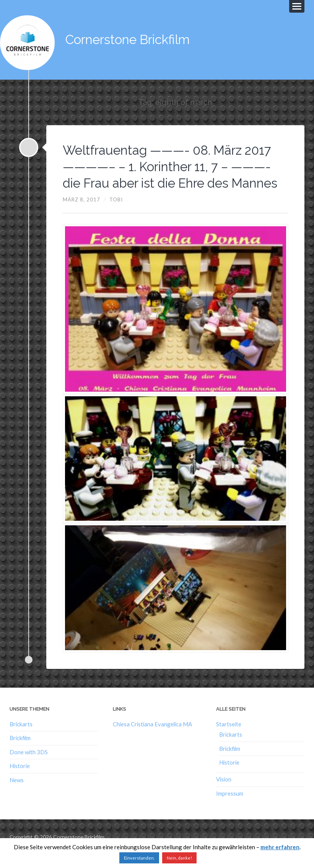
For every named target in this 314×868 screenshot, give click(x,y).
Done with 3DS (29, 765)
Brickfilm (20, 752)
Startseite (229, 737)
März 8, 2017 (82, 213)
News (17, 793)
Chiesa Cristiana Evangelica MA (152, 737)
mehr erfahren (280, 847)
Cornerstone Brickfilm (133, 38)
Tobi (116, 213)
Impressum (230, 807)
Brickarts (21, 737)
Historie (20, 779)
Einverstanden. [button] (139, 858)
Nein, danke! (179, 858)
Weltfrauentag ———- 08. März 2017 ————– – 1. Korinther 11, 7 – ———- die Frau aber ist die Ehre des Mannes (170, 172)
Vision (224, 793)
